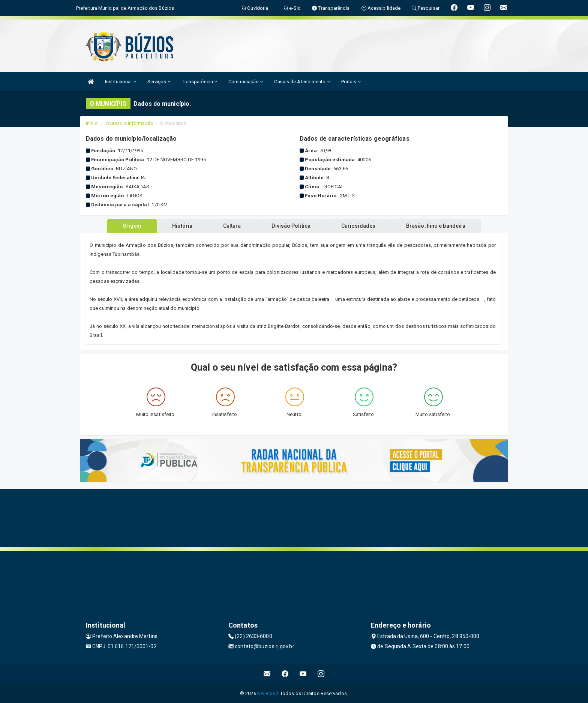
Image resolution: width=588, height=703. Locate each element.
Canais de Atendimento (302, 82)
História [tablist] (181, 226)
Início (92, 123)
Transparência (200, 82)
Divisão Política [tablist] (292, 226)
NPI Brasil (268, 693)
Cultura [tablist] (232, 226)
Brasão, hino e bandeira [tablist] (438, 226)
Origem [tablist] (130, 226)
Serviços (159, 82)
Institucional (121, 82)
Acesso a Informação (130, 123)
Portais (351, 82)
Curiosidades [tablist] (359, 226)
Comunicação (246, 82)
